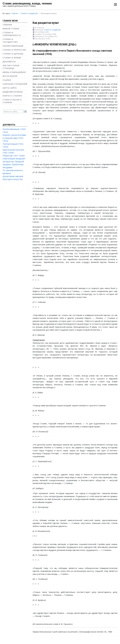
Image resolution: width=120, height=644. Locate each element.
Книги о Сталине (12, 96)
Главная (7, 25)
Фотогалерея (10, 76)
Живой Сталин (11, 29)
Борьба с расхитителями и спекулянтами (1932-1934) (14, 138)
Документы (9, 62)
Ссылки (7, 80)
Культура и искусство (13, 179)
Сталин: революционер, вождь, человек (27, 3)
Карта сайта (10, 88)
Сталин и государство (52, 30)
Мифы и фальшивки (14, 72)
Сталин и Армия (12, 58)
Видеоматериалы (13, 92)
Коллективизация (13, 46)
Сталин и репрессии (14, 50)
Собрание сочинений (15, 84)
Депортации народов (13, 176)
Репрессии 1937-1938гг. (14, 156)
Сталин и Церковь (13, 54)
